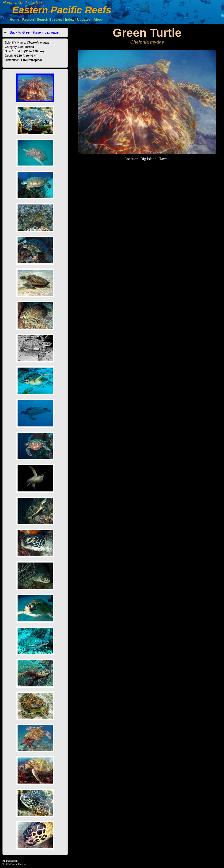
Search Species (49, 19)
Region (28, 19)
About (98, 19)
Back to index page (34, 32)
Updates (84, 19)
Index (70, 19)
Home (15, 19)
